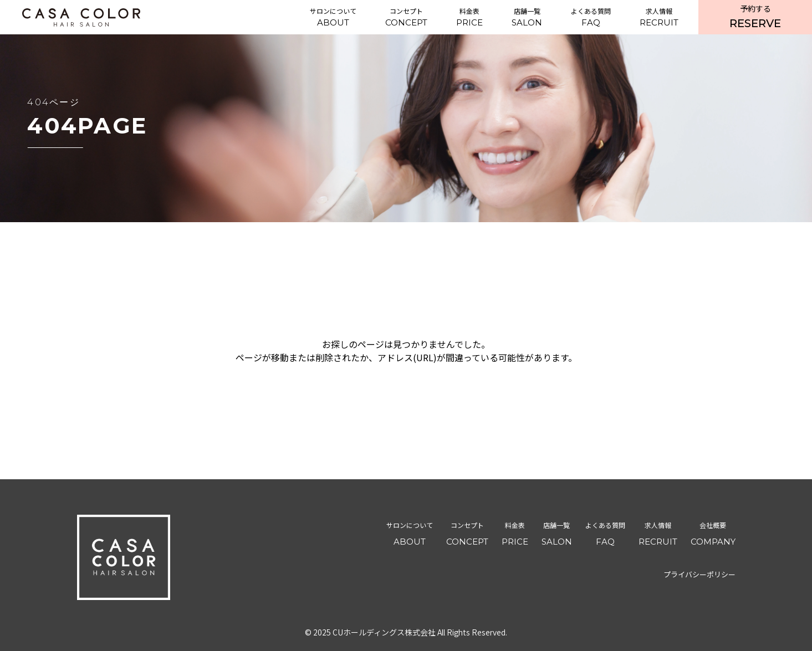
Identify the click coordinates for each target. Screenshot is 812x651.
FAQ (591, 17)
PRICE (469, 17)
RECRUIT (659, 17)
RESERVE (755, 16)
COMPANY (713, 532)
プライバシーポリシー (699, 574)
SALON (527, 17)
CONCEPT (406, 17)
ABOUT (333, 17)
